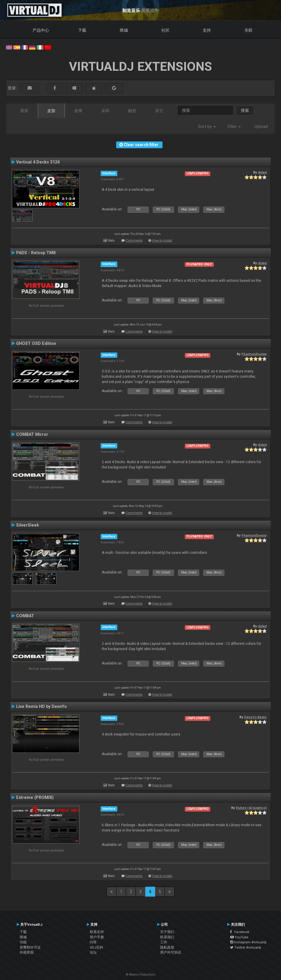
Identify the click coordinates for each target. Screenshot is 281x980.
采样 (105, 111)
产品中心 (41, 30)
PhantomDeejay (254, 354)
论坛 (93, 952)
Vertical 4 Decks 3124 (38, 162)
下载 (82, 30)
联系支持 (97, 932)
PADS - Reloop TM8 (36, 253)
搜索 (245, 110)
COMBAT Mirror (32, 434)
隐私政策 (167, 947)
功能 (23, 942)
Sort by (207, 126)
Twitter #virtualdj (246, 947)
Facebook (240, 932)
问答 (93, 942)
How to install (162, 241)
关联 (248, 30)
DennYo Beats (255, 717)
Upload (261, 126)
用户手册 (97, 937)
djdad (262, 172)
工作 (164, 942)
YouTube (239, 937)
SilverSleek (28, 525)
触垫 (132, 111)
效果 (78, 111)
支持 (207, 30)
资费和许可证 (30, 947)
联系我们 (167, 937)
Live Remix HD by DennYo (42, 706)
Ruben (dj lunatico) (251, 808)
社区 (165, 30)
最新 (24, 111)
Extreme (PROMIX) (35, 797)
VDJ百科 (97, 947)
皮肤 (51, 111)
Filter (234, 126)
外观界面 (27, 952)
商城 (124, 30)
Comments (134, 241)
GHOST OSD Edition (36, 343)
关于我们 (167, 932)
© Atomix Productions (141, 975)
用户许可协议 (171, 952)
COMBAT (25, 616)
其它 (159, 111)
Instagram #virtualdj (248, 942)
